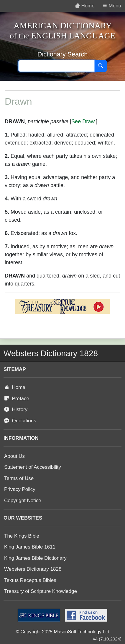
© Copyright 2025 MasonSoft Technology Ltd (62, 632)
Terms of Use (19, 478)
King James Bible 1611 (30, 547)
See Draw (83, 121)
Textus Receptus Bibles (30, 580)
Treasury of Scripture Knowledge (41, 591)
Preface (17, 399)
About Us (14, 456)
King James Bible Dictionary (35, 558)
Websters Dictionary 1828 (33, 569)
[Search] (101, 66)
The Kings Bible (22, 536)
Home (15, 387)
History (16, 409)
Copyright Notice (23, 501)
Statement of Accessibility (33, 467)
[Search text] (56, 66)
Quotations (20, 421)
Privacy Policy (20, 489)
